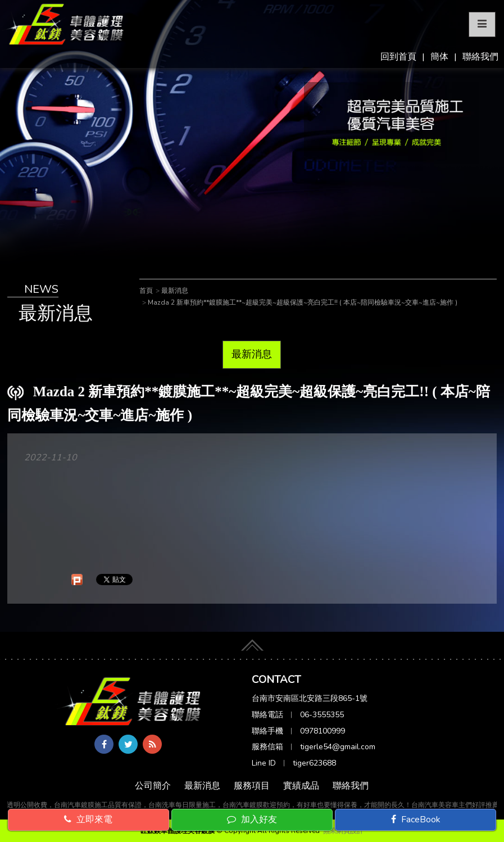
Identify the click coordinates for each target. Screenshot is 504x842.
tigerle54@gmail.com (338, 747)
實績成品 (301, 786)
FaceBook (416, 820)
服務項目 (252, 786)
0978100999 (323, 731)
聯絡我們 (480, 57)
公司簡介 (153, 786)
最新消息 (252, 354)
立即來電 (88, 820)
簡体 (439, 57)
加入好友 (252, 820)
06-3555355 (322, 715)
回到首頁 (398, 57)
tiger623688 (314, 763)
